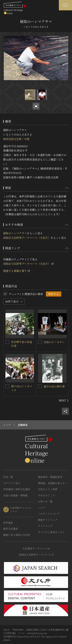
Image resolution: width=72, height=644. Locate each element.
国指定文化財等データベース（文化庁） (27, 238)
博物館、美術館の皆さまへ (53, 483)
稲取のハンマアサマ (15, 233)
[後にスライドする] (64, 401)
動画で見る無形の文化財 (17, 535)
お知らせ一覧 (45, 501)
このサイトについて (49, 514)
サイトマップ (45, 526)
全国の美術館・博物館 (15, 495)
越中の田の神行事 (54, 386)
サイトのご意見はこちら (51, 532)
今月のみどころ (47, 495)
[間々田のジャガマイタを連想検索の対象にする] (7, 386)
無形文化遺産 (11, 529)
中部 (27, 139)
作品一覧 (8, 477)
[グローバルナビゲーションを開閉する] (65, 5)
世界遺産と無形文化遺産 (17, 489)
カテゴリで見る (12, 483)
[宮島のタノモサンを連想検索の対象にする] (40, 342)
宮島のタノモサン (54, 342)
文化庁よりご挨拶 (48, 489)
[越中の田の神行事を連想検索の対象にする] (40, 386)
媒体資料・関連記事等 (50, 477)
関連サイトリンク (48, 520)
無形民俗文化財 (12, 139)
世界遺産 (8, 523)
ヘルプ (42, 508)
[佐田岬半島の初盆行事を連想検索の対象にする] (7, 342)
